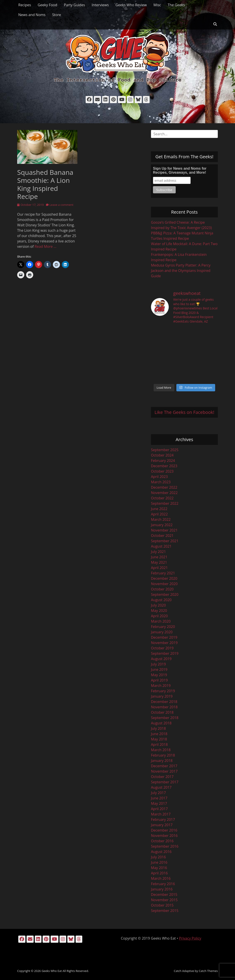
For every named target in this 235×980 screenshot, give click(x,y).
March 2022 (161, 519)
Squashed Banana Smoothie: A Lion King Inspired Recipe (45, 184)
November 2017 (164, 771)
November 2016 (164, 836)
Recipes (25, 5)
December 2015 (164, 895)
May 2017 (159, 803)
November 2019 (164, 643)
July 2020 (158, 605)
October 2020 (162, 589)
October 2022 (162, 498)
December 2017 (164, 766)
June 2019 (159, 669)
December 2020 (164, 578)
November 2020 (164, 584)
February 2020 (163, 627)
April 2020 (159, 616)
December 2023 (164, 466)
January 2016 (162, 889)
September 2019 (165, 653)
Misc (157, 5)
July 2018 (158, 728)
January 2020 (162, 632)
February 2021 (163, 573)
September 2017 (165, 782)
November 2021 (164, 530)
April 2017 (159, 809)
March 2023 (161, 482)
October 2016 (162, 841)
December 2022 (164, 487)
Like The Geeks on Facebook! (184, 412)
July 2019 (158, 664)
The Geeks (176, 5)
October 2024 (162, 455)
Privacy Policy (190, 938)
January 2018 (162, 761)
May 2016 (159, 868)
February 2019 (163, 691)
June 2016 (159, 862)
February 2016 (163, 884)
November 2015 (164, 900)
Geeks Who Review (131, 5)
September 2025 (165, 450)
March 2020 (161, 621)
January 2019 (162, 696)
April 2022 (159, 514)
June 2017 (159, 798)
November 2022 (164, 493)
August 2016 (161, 852)
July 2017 (158, 793)
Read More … (45, 246)
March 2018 (161, 750)
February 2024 (163, 461)
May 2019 (159, 675)
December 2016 (164, 830)
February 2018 (163, 755)
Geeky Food (47, 5)
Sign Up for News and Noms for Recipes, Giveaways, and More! (180, 170)
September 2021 (165, 541)
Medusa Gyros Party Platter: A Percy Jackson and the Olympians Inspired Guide (181, 271)
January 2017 (162, 825)
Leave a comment (61, 205)
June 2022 (159, 509)
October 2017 (162, 777)
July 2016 (158, 857)
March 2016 (161, 878)
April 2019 (159, 680)
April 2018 (159, 744)
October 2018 (162, 712)
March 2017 (161, 814)
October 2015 (162, 905)
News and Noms (32, 15)
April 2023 (159, 477)
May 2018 (159, 739)
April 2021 (159, 568)
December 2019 (164, 637)
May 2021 (159, 562)
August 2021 (161, 546)
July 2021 (158, 552)
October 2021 (162, 536)
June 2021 (159, 557)
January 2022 (162, 525)
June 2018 (159, 734)
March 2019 (161, 686)
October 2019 (162, 648)
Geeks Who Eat (52, 971)
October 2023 (162, 471)
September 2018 (165, 718)
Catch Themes (208, 971)
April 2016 (159, 873)
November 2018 (164, 707)
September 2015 (165, 911)
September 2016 (165, 846)
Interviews (100, 5)
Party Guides (74, 5)
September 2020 (165, 594)
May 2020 (159, 611)
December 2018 (164, 702)
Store (57, 15)
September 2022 (165, 503)
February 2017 (163, 819)
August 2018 (161, 723)
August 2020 (161, 600)
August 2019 (161, 659)
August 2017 (161, 787)
